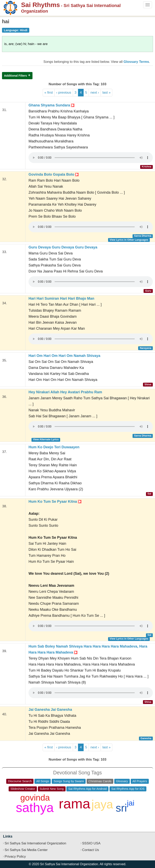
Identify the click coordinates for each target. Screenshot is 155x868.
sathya (35, 808)
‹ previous (64, 93)
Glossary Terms (136, 62)
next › (95, 93)
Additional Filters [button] (15, 76)
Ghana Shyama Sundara (51, 105)
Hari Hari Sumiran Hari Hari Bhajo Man (61, 298)
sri (121, 808)
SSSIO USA (91, 843)
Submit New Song (52, 789)
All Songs (43, 781)
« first (49, 93)
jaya (102, 804)
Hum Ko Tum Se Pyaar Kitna (55, 502)
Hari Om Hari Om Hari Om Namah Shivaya (64, 356)
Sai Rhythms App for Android (87, 789)
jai (131, 803)
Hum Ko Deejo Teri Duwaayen (54, 447)
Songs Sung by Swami (69, 781)
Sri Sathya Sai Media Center (26, 850)
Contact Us (91, 850)
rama (74, 804)
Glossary (122, 781)
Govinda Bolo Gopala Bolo (54, 174)
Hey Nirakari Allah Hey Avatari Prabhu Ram (65, 392)
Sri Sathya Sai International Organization (35, 843)
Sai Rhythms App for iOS (128, 789)
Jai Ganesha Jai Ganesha (50, 710)
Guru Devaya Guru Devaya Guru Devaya (63, 247)
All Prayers (140, 781)
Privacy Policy (15, 856)
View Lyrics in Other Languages (129, 240)
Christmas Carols (100, 781)
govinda (35, 798)
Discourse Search (20, 781)
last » (107, 93)
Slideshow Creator (23, 789)
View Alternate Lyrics (46, 439)
